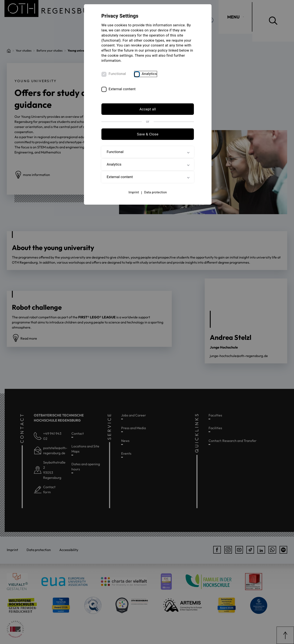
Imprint (133, 193)
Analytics (150, 74)
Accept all (147, 110)
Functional (118, 74)
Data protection (155, 193)
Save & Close (147, 135)
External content (123, 89)
